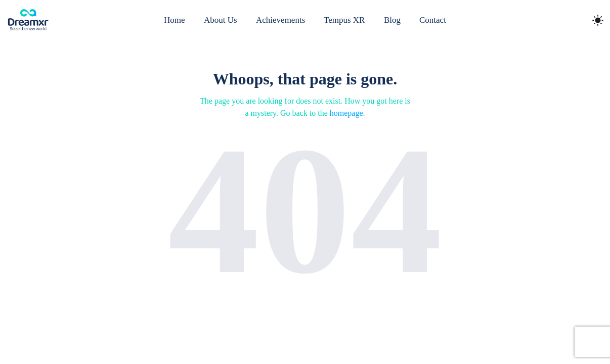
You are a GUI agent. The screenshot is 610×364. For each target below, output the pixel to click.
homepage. (347, 113)
